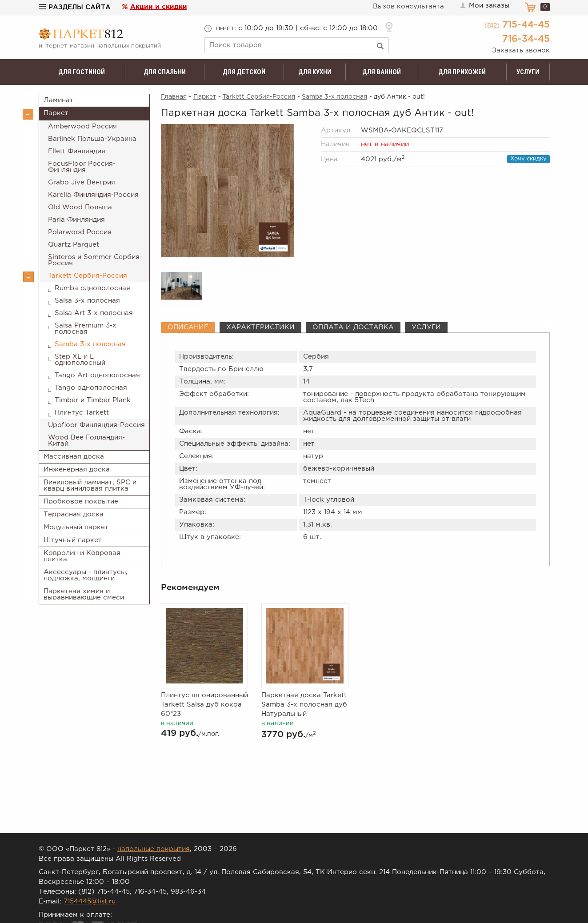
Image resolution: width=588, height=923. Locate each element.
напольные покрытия (154, 849)
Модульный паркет (76, 527)
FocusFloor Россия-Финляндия (82, 167)
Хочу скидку (528, 159)
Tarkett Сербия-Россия (88, 276)
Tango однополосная (91, 388)
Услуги (528, 72)
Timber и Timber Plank (93, 400)
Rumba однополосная (92, 288)
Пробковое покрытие (81, 501)
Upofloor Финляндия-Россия (96, 425)
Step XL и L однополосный (80, 360)
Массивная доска (74, 457)
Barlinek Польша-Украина (92, 139)
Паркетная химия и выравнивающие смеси (84, 594)
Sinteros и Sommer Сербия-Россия (95, 260)
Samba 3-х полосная (90, 344)
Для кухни (315, 72)
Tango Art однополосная (97, 375)
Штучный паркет (73, 540)
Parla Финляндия (76, 220)
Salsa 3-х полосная (87, 301)
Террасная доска (74, 514)
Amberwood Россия (82, 126)
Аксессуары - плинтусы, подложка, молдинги (86, 575)
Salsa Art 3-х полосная (94, 313)
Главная (174, 97)
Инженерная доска (77, 469)
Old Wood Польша (80, 207)
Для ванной (382, 72)
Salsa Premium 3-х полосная (86, 329)
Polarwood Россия (80, 232)
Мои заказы (484, 6)
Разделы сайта (75, 7)
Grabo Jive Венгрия (82, 182)
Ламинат (58, 100)
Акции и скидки (159, 7)
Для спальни (165, 72)
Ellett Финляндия (77, 151)
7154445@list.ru (90, 901)
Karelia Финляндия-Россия (93, 195)
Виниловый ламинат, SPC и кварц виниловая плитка (90, 485)
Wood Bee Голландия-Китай (86, 441)
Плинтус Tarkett (82, 413)
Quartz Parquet (74, 245)
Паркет (56, 113)
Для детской (244, 72)
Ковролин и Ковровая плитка (82, 556)
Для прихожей (462, 72)
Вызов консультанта (408, 6)
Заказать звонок (521, 50)
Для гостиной (82, 72)
